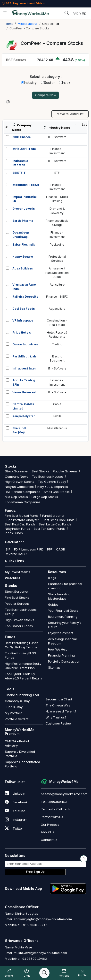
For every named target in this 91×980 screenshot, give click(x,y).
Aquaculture (57, 309)
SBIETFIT (19, 173)
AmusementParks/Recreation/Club (57, 273)
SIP (8, 549)
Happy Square (23, 257)
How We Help (58, 649)
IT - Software (57, 137)
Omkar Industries (25, 344)
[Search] (44, 973)
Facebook (16, 802)
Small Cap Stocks (57, 492)
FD (16, 549)
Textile (57, 416)
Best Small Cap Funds (59, 520)
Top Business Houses (48, 477)
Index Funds (14, 533)
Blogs (52, 578)
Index (65, 83)
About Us (47, 832)
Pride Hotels (21, 333)
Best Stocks (41, 471)
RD (41, 549)
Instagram (16, 819)
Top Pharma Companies (23, 502)
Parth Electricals (24, 356)
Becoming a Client (59, 699)
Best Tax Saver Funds (50, 529)
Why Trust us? (56, 717)
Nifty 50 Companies (19, 487)
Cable (57, 404)
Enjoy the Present (61, 633)
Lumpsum (29, 549)
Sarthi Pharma (23, 221)
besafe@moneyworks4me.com (64, 794)
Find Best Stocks (17, 597)
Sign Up (80, 13)
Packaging (57, 245)
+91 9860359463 (54, 802)
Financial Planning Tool (22, 695)
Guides (53, 604)
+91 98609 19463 (33, 959)
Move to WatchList (70, 114)
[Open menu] (5, 13)
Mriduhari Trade (24, 149)
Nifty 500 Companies (53, 487)
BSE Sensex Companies (22, 492)
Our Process (50, 825)
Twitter (14, 828)
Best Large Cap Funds (55, 524)
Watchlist (12, 578)
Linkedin (15, 793)
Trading (57, 344)
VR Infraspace (23, 321)
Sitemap (54, 667)
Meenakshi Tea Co (26, 185)
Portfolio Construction (64, 661)
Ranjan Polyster (24, 416)
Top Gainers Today (52, 482)
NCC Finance (22, 137)
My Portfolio (13, 713)
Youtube (15, 811)
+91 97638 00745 (34, 925)
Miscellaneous (57, 428)
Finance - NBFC (57, 297)
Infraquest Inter (24, 369)
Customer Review (59, 723)
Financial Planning (62, 655)
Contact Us (49, 840)
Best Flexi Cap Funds (20, 524)
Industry (29, 83)
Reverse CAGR (16, 554)
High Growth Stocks (20, 482)
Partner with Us (52, 817)
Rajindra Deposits (25, 297)
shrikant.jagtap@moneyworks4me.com (43, 919)
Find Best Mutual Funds (22, 516)
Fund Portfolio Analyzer (22, 520)
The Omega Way (58, 705)
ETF (57, 173)
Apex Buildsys (22, 268)
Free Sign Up (35, 872)
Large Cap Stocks (45, 497)
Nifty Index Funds (17, 529)
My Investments (18, 572)
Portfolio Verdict (17, 719)
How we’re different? (61, 711)
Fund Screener (53, 516)
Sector (48, 83)
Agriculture (57, 285)
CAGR (60, 549)
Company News (17, 477)
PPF (50, 549)
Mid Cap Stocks (16, 497)
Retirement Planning (63, 617)
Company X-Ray (17, 701)
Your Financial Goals (63, 611)
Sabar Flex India (24, 245)
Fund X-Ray (14, 707)
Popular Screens (65, 471)
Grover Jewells (24, 209)
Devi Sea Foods (24, 309)
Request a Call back (55, 809)
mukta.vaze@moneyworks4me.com (40, 953)
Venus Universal (24, 392)
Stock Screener (17, 471)
